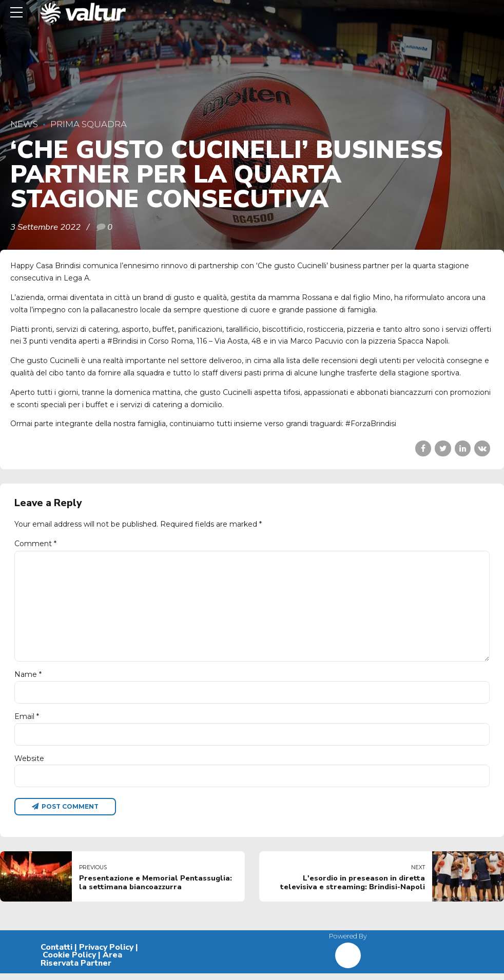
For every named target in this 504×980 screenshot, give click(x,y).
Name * (28, 679)
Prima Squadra (89, 124)
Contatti (56, 953)
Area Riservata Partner (81, 966)
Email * (27, 722)
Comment (35, 544)
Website (29, 764)
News (24, 124)
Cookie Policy (69, 962)
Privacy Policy (106, 953)
